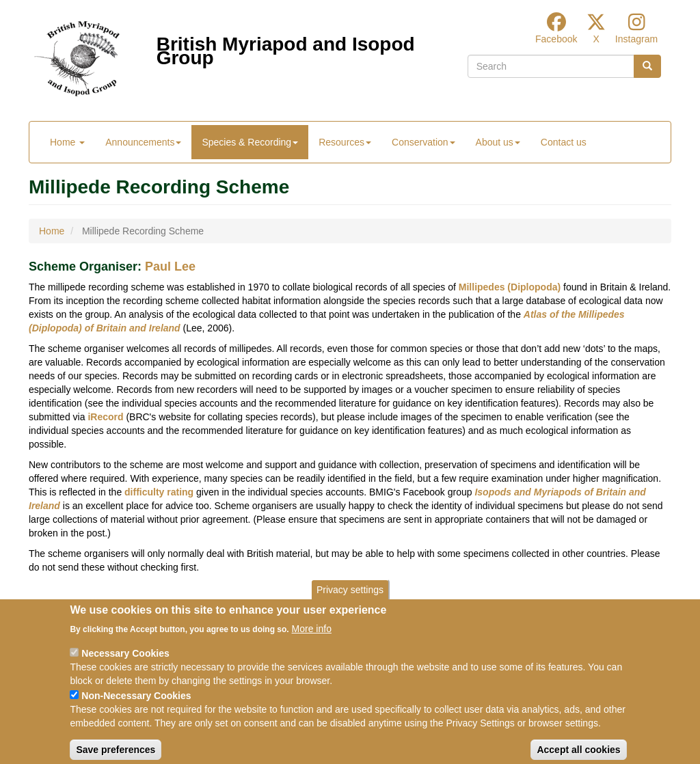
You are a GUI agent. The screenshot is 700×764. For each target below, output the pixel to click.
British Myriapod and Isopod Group (286, 47)
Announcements (143, 142)
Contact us (564, 142)
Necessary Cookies (125, 666)
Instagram (636, 39)
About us (498, 142)
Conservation (423, 142)
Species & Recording (250, 142)
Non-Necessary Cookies (136, 709)
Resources (345, 142)
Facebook (556, 39)
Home (67, 142)
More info (312, 642)
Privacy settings (350, 603)
